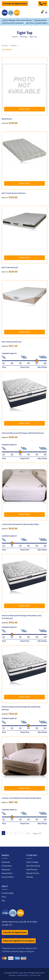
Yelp (3, 900)
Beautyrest (6, 869)
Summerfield (7, 873)
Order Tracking (32, 862)
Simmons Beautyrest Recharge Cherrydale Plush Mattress (21, 708)
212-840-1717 (7, 925)
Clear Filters (7, 49)
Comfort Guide (8, 893)
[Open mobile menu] (46, 13)
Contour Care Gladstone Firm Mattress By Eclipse (21, 798)
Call (43, 4)
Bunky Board (7, 119)
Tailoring (23, 37)
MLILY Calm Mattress (10, 267)
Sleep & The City (33, 873)
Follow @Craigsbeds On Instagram (19, 941)
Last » (28, 833)
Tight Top (33, 37)
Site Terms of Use (33, 866)
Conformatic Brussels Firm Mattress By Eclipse (20, 524)
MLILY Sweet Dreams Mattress (14, 193)
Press (4, 897)
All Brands (6, 862)
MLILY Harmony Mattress (12, 342)
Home (15, 37)
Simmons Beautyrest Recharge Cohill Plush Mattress (23, 433)
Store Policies (32, 869)
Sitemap (30, 877)
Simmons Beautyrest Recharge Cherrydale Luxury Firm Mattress (22, 617)
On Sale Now (7, 866)
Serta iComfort (8, 877)
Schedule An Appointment (15, 4)
